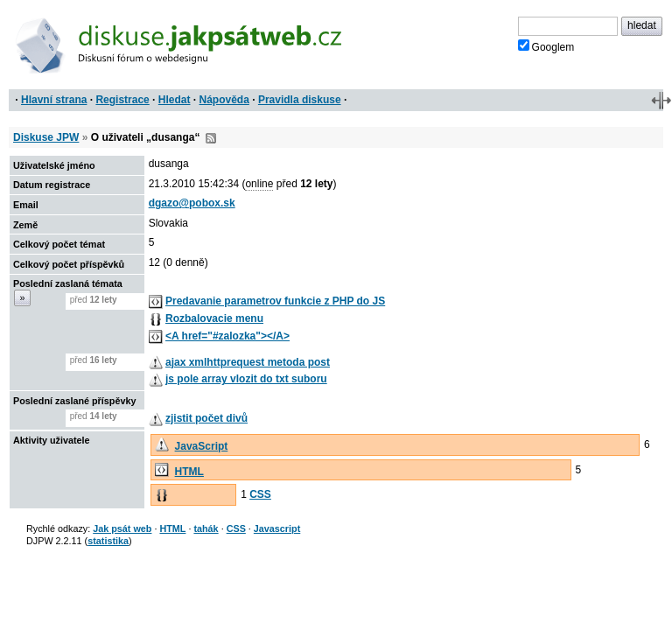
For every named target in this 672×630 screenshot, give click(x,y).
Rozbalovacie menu (214, 318)
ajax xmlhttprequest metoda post (248, 362)
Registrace (122, 100)
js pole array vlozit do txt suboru (246, 379)
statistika (108, 541)
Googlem (546, 46)
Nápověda (224, 100)
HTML (189, 472)
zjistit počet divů (206, 418)
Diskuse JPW (46, 137)
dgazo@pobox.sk (192, 203)
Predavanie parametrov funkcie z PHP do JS (275, 301)
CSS (260, 494)
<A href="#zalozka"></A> (227, 336)
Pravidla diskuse (300, 100)
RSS (211, 138)
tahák (206, 528)
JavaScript (202, 446)
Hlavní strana (54, 100)
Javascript (277, 528)
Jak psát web (122, 528)
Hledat (175, 100)
